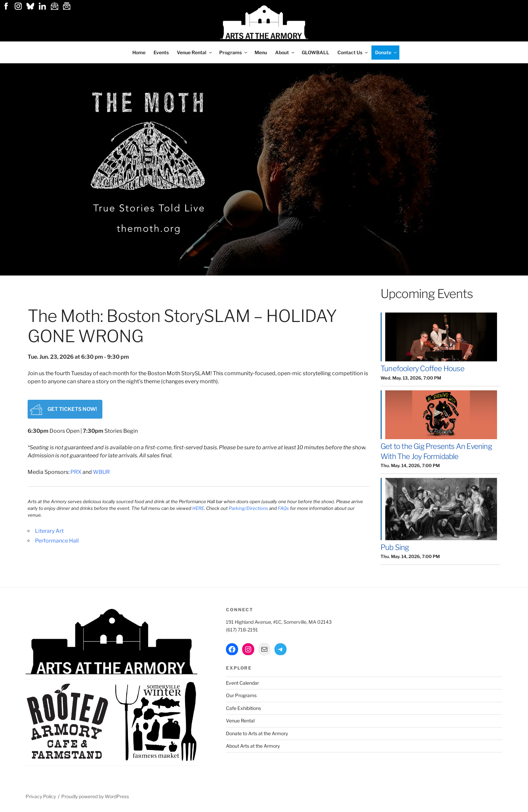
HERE (198, 511)
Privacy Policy (41, 796)
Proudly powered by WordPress (95, 796)
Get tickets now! (102, 409)
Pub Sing (395, 547)
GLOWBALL (316, 52)
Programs (234, 52)
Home (139, 52)
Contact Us (353, 52)
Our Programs (241, 695)
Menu (261, 52)
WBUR (101, 474)
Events (161, 52)
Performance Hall (57, 543)
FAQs (284, 511)
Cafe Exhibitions (243, 708)
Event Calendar (242, 683)
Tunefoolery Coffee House (422, 368)
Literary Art (49, 533)
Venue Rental (195, 52)
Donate (386, 52)
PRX (76, 474)
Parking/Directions (248, 511)
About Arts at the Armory (253, 746)
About (285, 52)
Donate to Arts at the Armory (257, 733)
